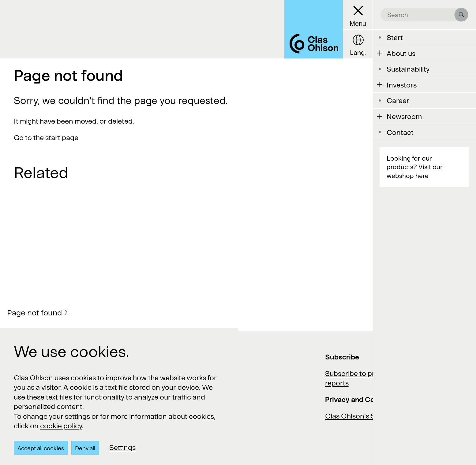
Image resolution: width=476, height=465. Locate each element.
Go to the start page (46, 137)
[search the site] (421, 15)
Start (395, 37)
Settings (122, 447)
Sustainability (408, 69)
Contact (400, 132)
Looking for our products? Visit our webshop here (415, 167)
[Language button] (358, 44)
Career (398, 100)
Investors (402, 85)
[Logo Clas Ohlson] (314, 29)
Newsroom (404, 116)
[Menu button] (358, 15)
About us (401, 53)
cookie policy (61, 426)
